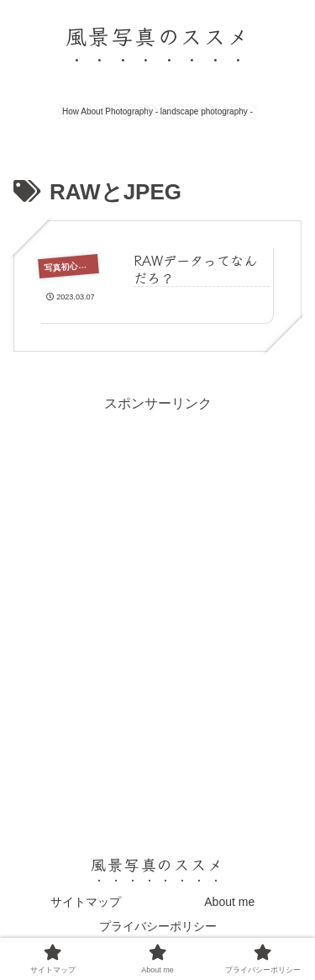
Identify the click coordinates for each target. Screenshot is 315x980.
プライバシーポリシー (158, 926)
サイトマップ (86, 902)
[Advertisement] (157, 574)
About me (229, 902)
